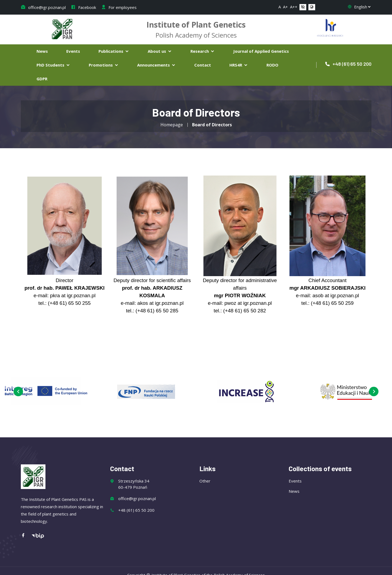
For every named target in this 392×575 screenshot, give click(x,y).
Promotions (104, 65)
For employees (119, 7)
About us (160, 51)
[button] (303, 7)
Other (205, 481)
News (42, 51)
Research (203, 51)
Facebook (83, 7)
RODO (272, 65)
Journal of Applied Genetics (261, 51)
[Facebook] (26, 536)
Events (73, 51)
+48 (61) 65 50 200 (348, 64)
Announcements (157, 65)
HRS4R (239, 65)
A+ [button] (285, 7)
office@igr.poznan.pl (43, 7)
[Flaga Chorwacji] (330, 27)
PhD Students (53, 65)
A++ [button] (294, 7)
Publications (114, 51)
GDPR (42, 79)
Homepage (172, 125)
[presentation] (18, 391)
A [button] (280, 7)
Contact (203, 65)
